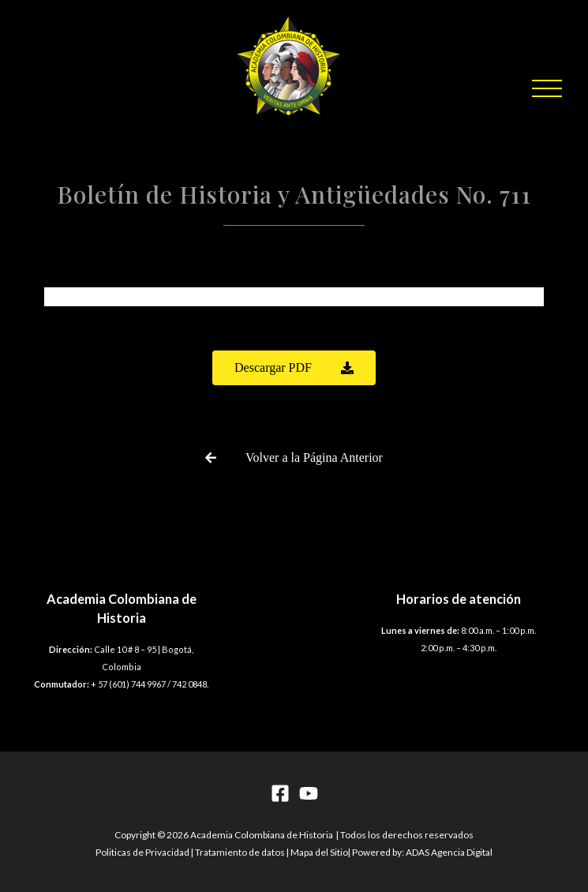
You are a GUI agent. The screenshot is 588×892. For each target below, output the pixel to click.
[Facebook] (280, 793)
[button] (547, 88)
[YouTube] (309, 793)
